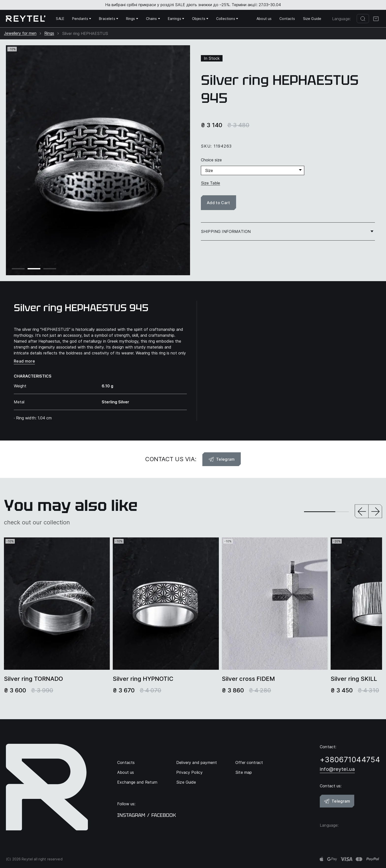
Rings (132, 19)
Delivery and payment (197, 762)
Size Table (210, 183)
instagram (131, 815)
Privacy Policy (189, 772)
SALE (60, 19)
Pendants (82, 19)
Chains (153, 19)
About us (264, 19)
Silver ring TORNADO (33, 679)
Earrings (176, 19)
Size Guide (312, 19)
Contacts (287, 19)
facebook (164, 815)
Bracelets (108, 19)
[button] (362, 512)
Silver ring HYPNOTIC (143, 679)
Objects (200, 19)
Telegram (222, 459)
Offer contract (249, 762)
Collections (227, 19)
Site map (244, 772)
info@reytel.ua (337, 769)
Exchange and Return (137, 782)
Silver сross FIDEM (248, 679)
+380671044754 (350, 760)
